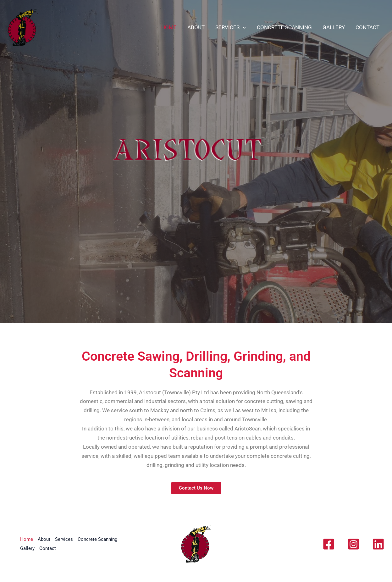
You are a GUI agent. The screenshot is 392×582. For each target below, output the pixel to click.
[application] (243, 27)
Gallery (334, 27)
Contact (367, 27)
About (196, 27)
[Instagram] (353, 544)
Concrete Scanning (284, 27)
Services (231, 27)
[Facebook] (329, 544)
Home (169, 27)
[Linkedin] (378, 544)
